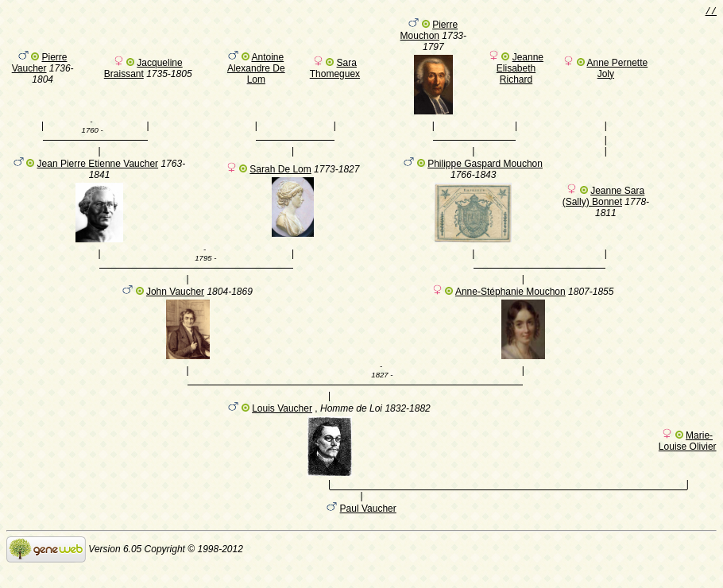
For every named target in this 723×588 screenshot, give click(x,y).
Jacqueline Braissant (143, 71)
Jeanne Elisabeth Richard (520, 71)
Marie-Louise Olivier (688, 458)
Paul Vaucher (368, 528)
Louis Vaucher (282, 425)
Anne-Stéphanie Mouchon (510, 304)
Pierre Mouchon (429, 33)
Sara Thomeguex (335, 71)
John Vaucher (175, 304)
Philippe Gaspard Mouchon (485, 171)
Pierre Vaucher (40, 65)
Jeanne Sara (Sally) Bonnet (604, 203)
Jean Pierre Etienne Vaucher (98, 171)
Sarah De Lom (280, 176)
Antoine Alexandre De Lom (256, 71)
